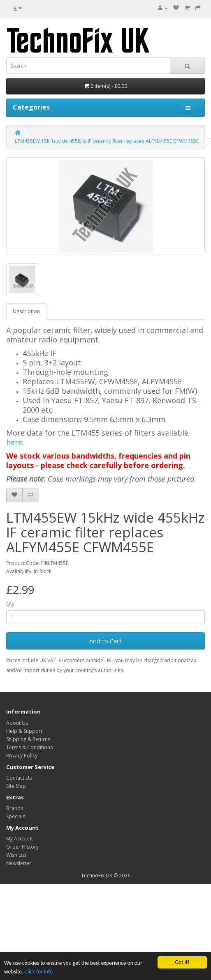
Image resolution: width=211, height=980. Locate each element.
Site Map (16, 786)
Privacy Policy (22, 756)
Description (26, 311)
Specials (16, 816)
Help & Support (24, 731)
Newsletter (19, 863)
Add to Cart (105, 641)
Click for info (39, 972)
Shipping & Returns (28, 739)
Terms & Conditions (29, 747)
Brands (15, 808)
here (14, 442)
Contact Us (19, 778)
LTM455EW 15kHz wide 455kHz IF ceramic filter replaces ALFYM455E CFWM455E (107, 141)
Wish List (16, 855)
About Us (17, 723)
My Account (20, 839)
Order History (22, 847)
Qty (10, 604)
